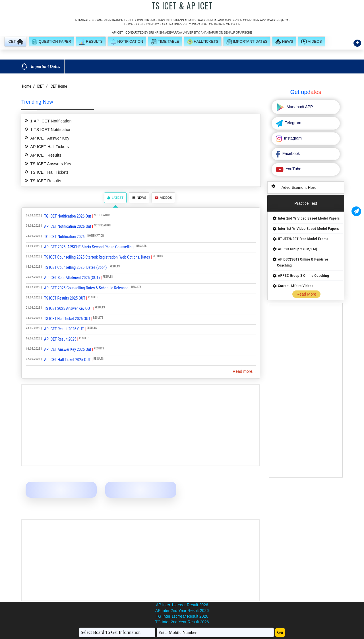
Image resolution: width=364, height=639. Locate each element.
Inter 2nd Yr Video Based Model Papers (309, 218)
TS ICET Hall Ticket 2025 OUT (67, 319)
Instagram (292, 138)
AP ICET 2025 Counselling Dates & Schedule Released (86, 288)
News (139, 198)
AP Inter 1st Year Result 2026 (182, 605)
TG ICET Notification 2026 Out (68, 216)
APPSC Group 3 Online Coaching (303, 276)
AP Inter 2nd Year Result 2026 (182, 611)
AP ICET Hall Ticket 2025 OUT (67, 360)
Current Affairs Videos (296, 286)
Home (27, 86)
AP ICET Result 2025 (60, 339)
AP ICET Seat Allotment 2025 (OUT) (72, 278)
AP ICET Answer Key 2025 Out (68, 349)
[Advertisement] (140, 425)
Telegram (292, 123)
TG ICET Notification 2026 (64, 237)
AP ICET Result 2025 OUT (64, 329)
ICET (40, 86)
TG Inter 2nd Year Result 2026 (182, 622)
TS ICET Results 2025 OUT (65, 298)
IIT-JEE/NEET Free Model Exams (303, 239)
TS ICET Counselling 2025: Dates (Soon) (76, 267)
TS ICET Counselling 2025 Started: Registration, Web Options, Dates (97, 257)
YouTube (293, 169)
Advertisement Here (299, 188)
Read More (306, 294)
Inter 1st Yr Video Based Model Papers (308, 229)
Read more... (244, 371)
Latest (115, 198)
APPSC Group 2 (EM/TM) (297, 249)
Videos (163, 198)
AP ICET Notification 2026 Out (68, 226)
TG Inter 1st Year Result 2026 (182, 616)
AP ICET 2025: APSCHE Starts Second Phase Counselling (89, 247)
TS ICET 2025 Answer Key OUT (68, 308)
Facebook (290, 153)
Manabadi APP (299, 107)
